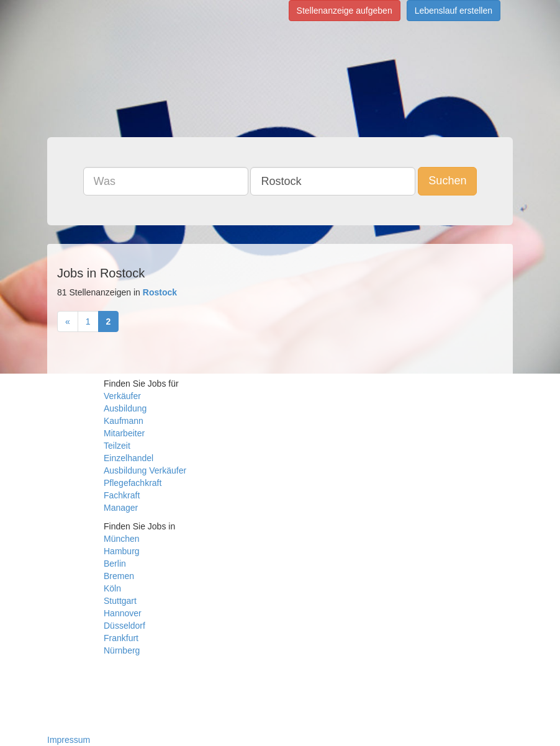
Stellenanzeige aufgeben (345, 11)
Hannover (123, 613)
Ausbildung (125, 408)
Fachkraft (122, 495)
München (122, 539)
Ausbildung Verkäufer (145, 470)
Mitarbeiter (124, 433)
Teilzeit (117, 446)
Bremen (119, 576)
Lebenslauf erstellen (454, 11)
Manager (121, 508)
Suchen (447, 181)
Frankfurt (121, 638)
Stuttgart (120, 601)
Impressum (69, 740)
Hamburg (122, 551)
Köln (112, 588)
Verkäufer (122, 396)
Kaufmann (124, 421)
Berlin (115, 564)
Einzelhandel (129, 458)
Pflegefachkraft (133, 483)
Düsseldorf (124, 626)
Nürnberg (122, 650)
